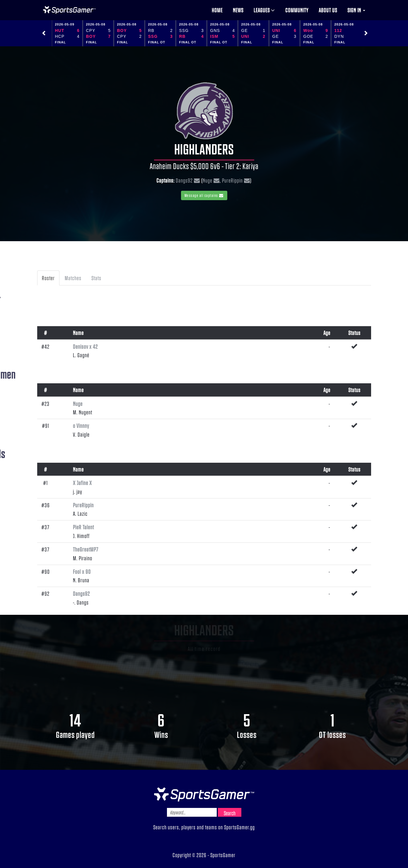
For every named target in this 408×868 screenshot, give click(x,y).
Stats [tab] (96, 278)
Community (297, 10)
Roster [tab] (48, 278)
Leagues (264, 10)
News (238, 10)
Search (230, 813)
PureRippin (232, 180)
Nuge (208, 180)
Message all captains (204, 195)
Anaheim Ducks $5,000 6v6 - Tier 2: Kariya (204, 166)
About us (328, 10)
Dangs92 (184, 180)
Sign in (356, 10)
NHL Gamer (69, 10)
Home (217, 10)
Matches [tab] (73, 278)
